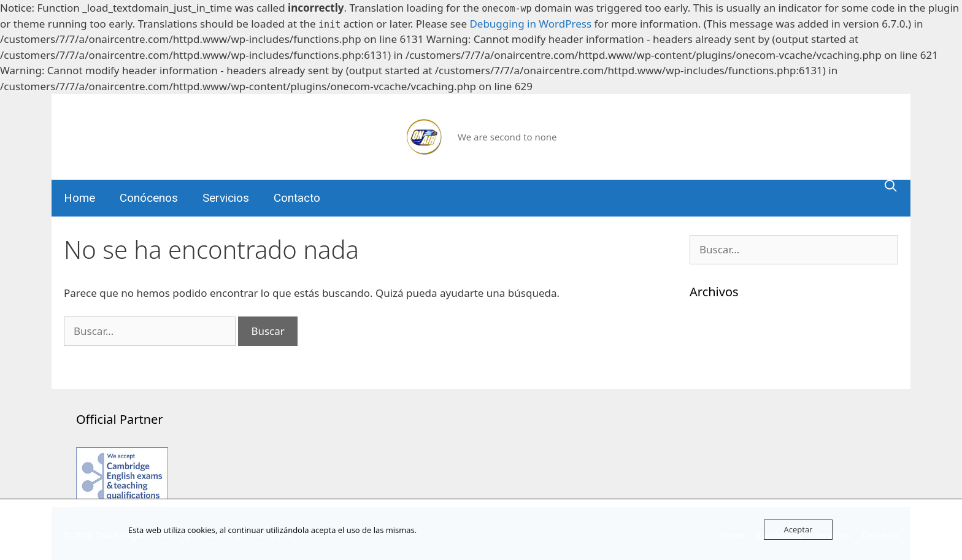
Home (79, 198)
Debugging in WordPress (530, 24)
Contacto (297, 198)
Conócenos (149, 198)
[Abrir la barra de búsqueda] (891, 186)
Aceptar (798, 529)
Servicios (226, 198)
